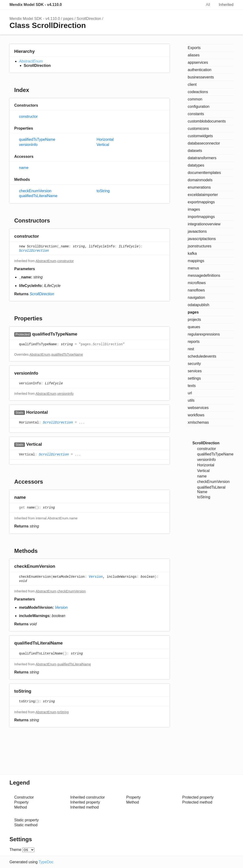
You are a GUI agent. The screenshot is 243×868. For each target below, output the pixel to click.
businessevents (201, 77)
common (195, 99)
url (190, 393)
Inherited (226, 5)
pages (68, 19)
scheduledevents (202, 356)
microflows (197, 283)
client (192, 84)
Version (96, 577)
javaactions (197, 231)
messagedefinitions (204, 275)
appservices (198, 62)
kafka (192, 253)
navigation (196, 298)
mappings (196, 261)
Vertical (103, 145)
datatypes (196, 165)
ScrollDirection (89, 19)
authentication (200, 70)
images (194, 209)
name (24, 168)
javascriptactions (202, 239)
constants (196, 114)
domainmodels (200, 180)
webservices (198, 408)
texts (192, 386)
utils (191, 400)
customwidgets (200, 136)
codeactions (198, 92)
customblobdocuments (207, 121)
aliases (194, 55)
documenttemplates (204, 173)
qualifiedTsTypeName (37, 139)
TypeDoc (46, 862)
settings (194, 378)
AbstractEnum (31, 61)
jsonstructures (200, 246)
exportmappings (201, 202)
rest (191, 349)
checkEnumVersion (35, 191)
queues (194, 327)
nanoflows (196, 290)
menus (193, 268)
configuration (199, 107)
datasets (195, 151)
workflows (196, 415)
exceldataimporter (203, 195)
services (195, 371)
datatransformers (202, 158)
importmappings (201, 217)
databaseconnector (204, 143)
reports (194, 342)
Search (194, 5)
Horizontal (105, 139)
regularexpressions (204, 334)
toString (103, 191)
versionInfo (28, 145)
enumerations (199, 187)
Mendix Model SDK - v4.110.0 (36, 5)
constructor (28, 116)
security (194, 364)
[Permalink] (44, 237)
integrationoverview (204, 224)
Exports (194, 48)
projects (194, 320)
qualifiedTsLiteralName (38, 196)
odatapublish (199, 305)
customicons (198, 129)
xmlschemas (198, 422)
